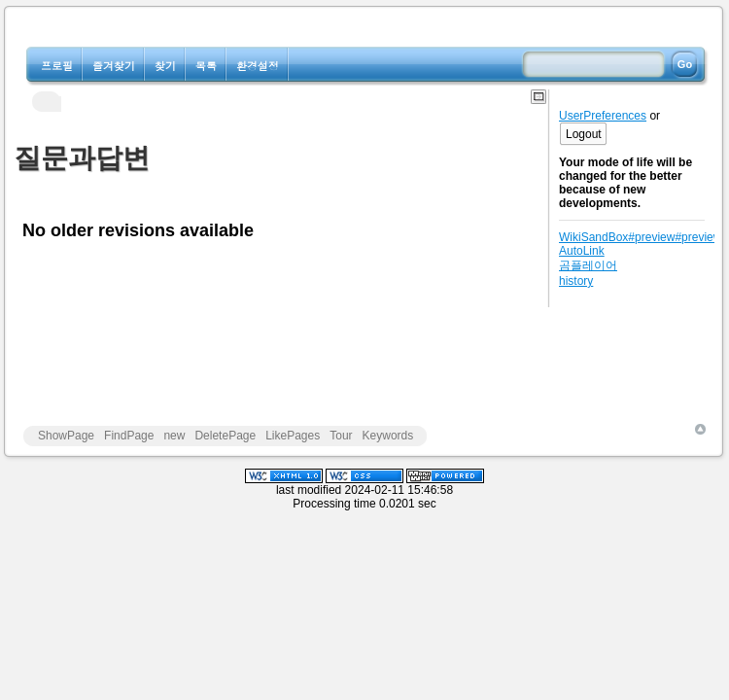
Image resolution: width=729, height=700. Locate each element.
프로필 (57, 66)
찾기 (165, 66)
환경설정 (258, 66)
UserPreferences (603, 116)
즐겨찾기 (114, 66)
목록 (206, 66)
